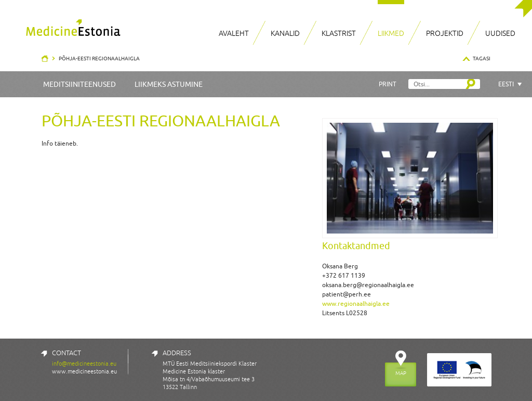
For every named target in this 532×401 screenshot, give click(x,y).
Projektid (445, 33)
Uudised (500, 33)
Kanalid (285, 33)
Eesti (506, 84)
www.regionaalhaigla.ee (356, 303)
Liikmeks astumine (169, 84)
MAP (401, 373)
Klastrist (339, 33)
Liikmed (391, 33)
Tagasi (482, 58)
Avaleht (234, 33)
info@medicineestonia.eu (84, 363)
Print (388, 84)
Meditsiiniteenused (79, 84)
